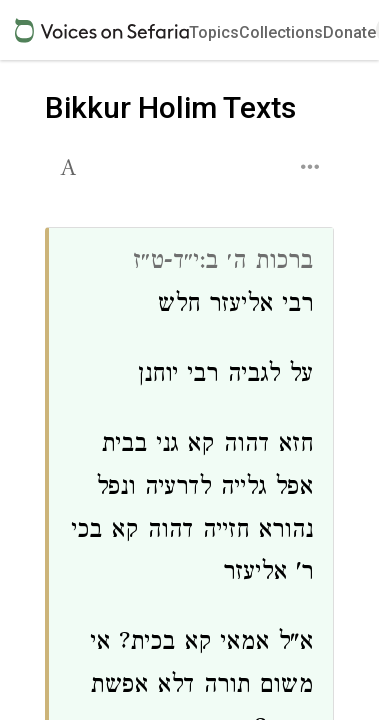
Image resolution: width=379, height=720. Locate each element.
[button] (70, 165)
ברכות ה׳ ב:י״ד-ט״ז (223, 263)
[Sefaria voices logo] (102, 30)
